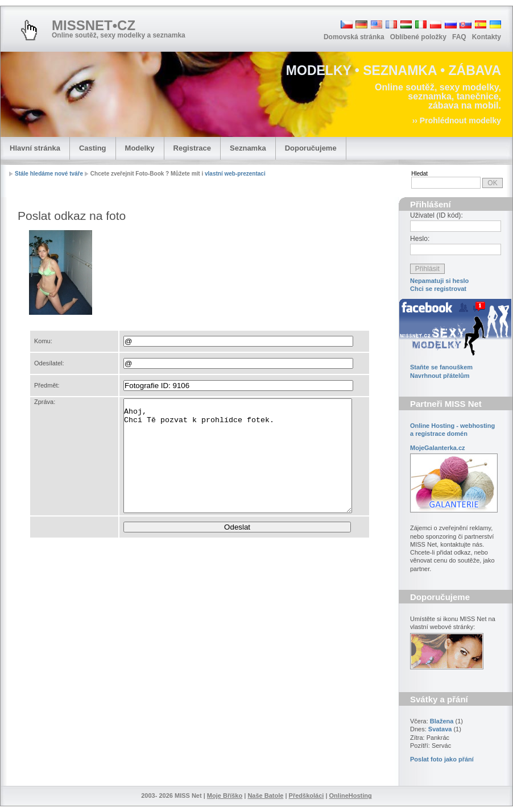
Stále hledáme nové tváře (49, 174)
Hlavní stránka (35, 148)
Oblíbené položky (418, 37)
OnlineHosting (351, 796)
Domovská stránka (354, 37)
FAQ (459, 37)
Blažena (442, 721)
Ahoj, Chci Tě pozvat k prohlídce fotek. (238, 456)
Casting (93, 148)
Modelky (140, 148)
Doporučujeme (311, 148)
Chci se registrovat (438, 289)
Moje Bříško (225, 796)
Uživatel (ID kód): (437, 215)
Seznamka (248, 148)
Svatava (440, 729)
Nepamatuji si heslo (439, 281)
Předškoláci (307, 796)
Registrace (192, 148)
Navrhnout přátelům (440, 376)
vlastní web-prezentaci (235, 174)
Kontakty (487, 37)
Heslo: (420, 239)
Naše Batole (265, 796)
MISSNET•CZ (94, 25)
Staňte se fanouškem (441, 367)
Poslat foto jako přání (442, 759)
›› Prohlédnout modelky (457, 120)
